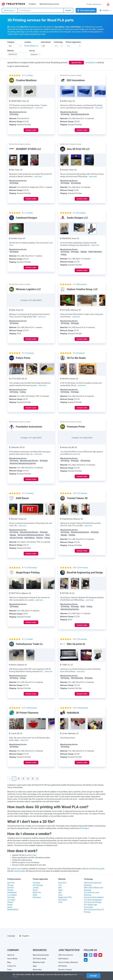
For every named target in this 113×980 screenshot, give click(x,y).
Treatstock (13, 4)
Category (11, 42)
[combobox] (41, 10)
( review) (29, 75)
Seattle (10, 905)
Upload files (76, 63)
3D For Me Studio (76, 358)
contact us (92, 63)
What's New (37, 970)
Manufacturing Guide (41, 955)
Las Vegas (11, 900)
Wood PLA (62, 883)
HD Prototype (38, 885)
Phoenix (10, 890)
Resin (60, 895)
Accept (93, 976)
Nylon (61, 890)
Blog (9, 962)
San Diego (11, 897)
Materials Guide (39, 962)
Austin (10, 907)
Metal (35, 895)
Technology (58, 42)
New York (11, 883)
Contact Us (12, 966)
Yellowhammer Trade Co (29, 644)
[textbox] (58, 46)
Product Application (73, 42)
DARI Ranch (22, 498)
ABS (60, 888)
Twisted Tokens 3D (77, 498)
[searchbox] (22, 54)
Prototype (36, 883)
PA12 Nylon (63, 900)
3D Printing (10, 10)
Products (32, 4)
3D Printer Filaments (27, 713)
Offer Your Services (66, 955)
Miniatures (37, 897)
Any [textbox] (10, 46)
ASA (60, 892)
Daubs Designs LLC (77, 218)
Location (28, 42)
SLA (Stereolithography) (93, 900)
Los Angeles (12, 895)
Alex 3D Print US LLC (78, 149)
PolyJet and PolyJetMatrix (94, 897)
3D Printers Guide (39, 959)
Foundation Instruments (29, 427)
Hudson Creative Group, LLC (82, 289)
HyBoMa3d (73, 713)
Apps (35, 966)
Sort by (32, 51)
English (105, 10)
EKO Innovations (76, 80)
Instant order (31, 130)
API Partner (63, 966)
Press (9, 970)
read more (39, 108)
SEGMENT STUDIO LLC (28, 149)
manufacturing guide (96, 869)
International (46, 42)
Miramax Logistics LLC (28, 289)
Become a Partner (65, 970)
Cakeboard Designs (26, 218)
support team (16, 869)
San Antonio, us (32, 46)
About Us (11, 955)
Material (10, 51)
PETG (60, 902)
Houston (11, 888)
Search (68, 10)
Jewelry (36, 888)
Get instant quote (86, 10)
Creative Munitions (26, 80)
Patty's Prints (23, 358)
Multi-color (37, 892)
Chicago (10, 885)
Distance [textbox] (34, 54)
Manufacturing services (49, 4)
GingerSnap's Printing (28, 573)
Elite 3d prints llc (76, 644)
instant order (31, 855)
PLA (60, 885)
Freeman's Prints (76, 427)
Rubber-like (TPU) (65, 897)
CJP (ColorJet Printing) (93, 902)
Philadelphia (12, 892)
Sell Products (63, 959)
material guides (19, 871)
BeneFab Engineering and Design (85, 573)
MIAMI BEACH (13, 910)
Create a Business (94, 4)
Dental (35, 890)
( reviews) (81, 213)
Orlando (10, 902)
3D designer (84, 828)
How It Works (12, 959)
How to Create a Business (68, 962)
